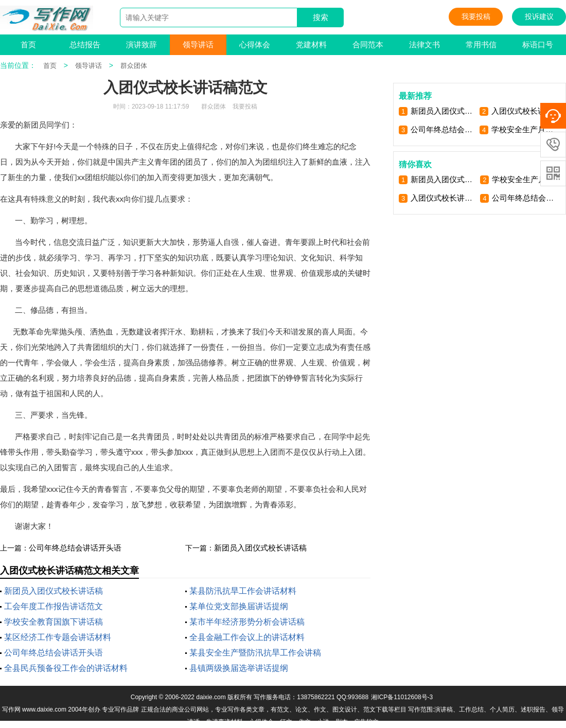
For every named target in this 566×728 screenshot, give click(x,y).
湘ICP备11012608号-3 (402, 697)
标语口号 (538, 45)
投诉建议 (539, 16)
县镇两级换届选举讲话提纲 (239, 668)
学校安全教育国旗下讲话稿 (54, 622)
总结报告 (85, 45)
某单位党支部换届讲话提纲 (239, 606)
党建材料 (311, 45)
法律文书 (424, 45)
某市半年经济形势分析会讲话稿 (247, 622)
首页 (28, 45)
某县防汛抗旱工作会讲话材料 (243, 591)
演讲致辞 (141, 45)
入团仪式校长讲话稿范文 (524, 111)
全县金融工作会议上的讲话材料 (247, 637)
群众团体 (134, 66)
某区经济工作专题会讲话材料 (58, 637)
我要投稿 (476, 16)
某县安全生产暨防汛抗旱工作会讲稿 (255, 653)
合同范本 (368, 45)
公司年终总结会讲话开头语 (75, 548)
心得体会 (255, 45)
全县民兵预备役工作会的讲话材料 (66, 668)
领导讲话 (198, 45)
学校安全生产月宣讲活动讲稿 (524, 129)
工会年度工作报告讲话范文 (54, 606)
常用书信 (481, 45)
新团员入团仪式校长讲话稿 (260, 548)
